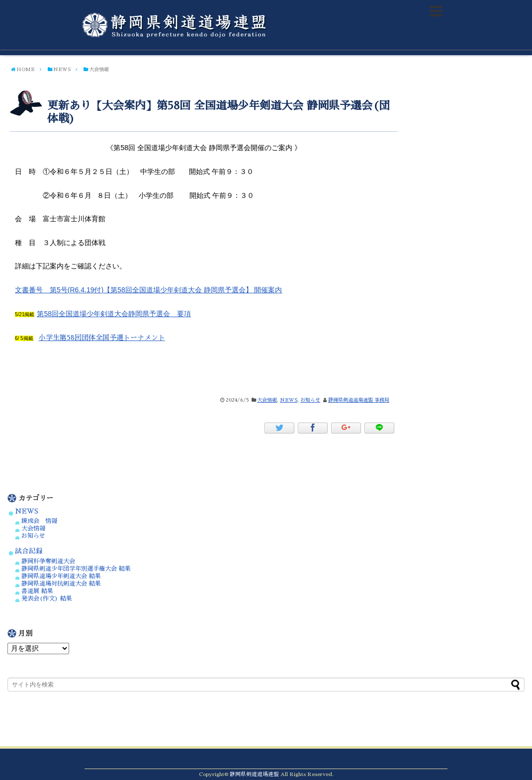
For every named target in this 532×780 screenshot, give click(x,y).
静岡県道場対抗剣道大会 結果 (61, 584)
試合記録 (29, 551)
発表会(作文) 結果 (47, 599)
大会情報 (267, 400)
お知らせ (310, 400)
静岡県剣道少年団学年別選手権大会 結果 (76, 569)
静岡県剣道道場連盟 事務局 (359, 400)
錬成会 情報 (39, 521)
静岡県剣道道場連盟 (254, 774)
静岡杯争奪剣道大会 (48, 561)
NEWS (289, 400)
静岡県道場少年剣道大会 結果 (61, 576)
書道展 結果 (37, 591)
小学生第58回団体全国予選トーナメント (102, 338)
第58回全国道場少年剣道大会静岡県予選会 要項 (114, 314)
